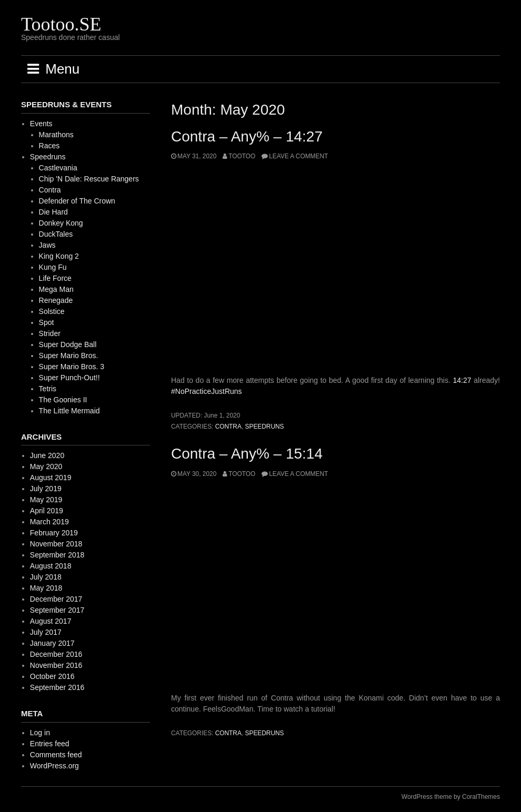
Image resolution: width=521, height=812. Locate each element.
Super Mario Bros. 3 (72, 367)
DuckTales (56, 234)
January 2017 (52, 643)
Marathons (56, 135)
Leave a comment (298, 156)
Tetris (48, 389)
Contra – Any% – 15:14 (247, 454)
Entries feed (50, 744)
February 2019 (54, 533)
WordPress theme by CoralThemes (451, 797)
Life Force (55, 278)
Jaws (47, 245)
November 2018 (56, 544)
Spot (47, 322)
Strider (50, 333)
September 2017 (57, 610)
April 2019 (47, 511)
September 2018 (57, 555)
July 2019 (46, 489)
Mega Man (56, 289)
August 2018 (51, 566)
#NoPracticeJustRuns (207, 391)
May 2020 (46, 466)
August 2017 (51, 621)
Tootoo (242, 156)
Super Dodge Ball (68, 344)
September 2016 (57, 687)
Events (41, 124)
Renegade (56, 300)
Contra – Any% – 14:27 (247, 136)
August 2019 (51, 478)
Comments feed (56, 755)
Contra (228, 427)
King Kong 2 (59, 256)
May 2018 (46, 588)
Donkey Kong (61, 223)
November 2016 (56, 665)
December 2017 (56, 599)
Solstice (52, 311)
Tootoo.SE (61, 24)
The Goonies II (63, 400)
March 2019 (49, 522)
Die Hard (53, 212)
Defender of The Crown (77, 201)
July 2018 (46, 577)
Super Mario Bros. (69, 356)
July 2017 (46, 632)
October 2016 (52, 676)
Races (49, 146)
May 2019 (46, 500)
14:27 (462, 380)
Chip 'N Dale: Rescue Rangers (89, 179)
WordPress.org (54, 766)
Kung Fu (53, 267)
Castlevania (58, 168)
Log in (40, 733)
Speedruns (265, 427)
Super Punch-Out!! (69, 378)
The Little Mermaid (69, 411)
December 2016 (56, 654)
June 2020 (47, 455)
